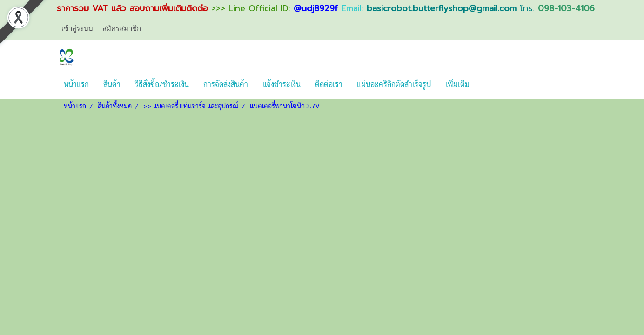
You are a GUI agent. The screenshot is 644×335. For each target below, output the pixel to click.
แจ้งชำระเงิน (282, 84)
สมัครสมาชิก (122, 28)
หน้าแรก (76, 84)
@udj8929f (316, 8)
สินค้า (112, 84)
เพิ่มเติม (457, 84)
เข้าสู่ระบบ (77, 28)
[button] (485, 84)
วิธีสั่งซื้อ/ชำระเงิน (162, 84)
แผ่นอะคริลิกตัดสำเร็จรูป (394, 84)
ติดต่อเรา (329, 84)
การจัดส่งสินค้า (226, 84)
